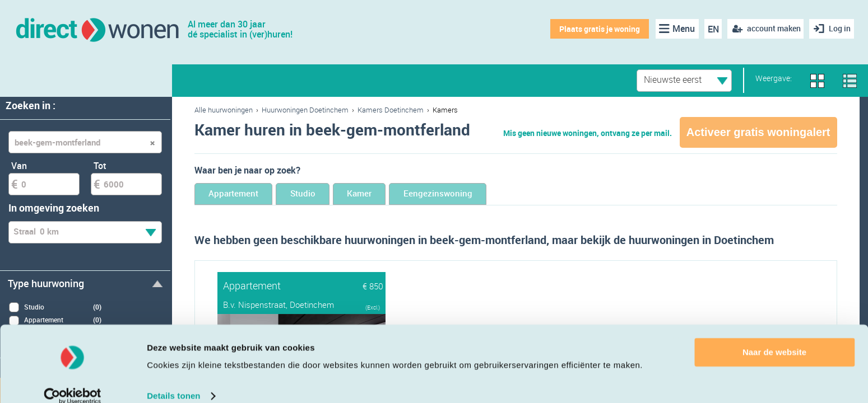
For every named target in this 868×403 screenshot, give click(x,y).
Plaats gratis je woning (597, 29)
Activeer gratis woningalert (758, 132)
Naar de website (774, 337)
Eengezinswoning (497, 195)
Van (19, 166)
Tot (100, 166)
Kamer (401, 195)
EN (710, 29)
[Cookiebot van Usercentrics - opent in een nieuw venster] (73, 381)
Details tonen (173, 381)
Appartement (243, 195)
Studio (329, 195)
